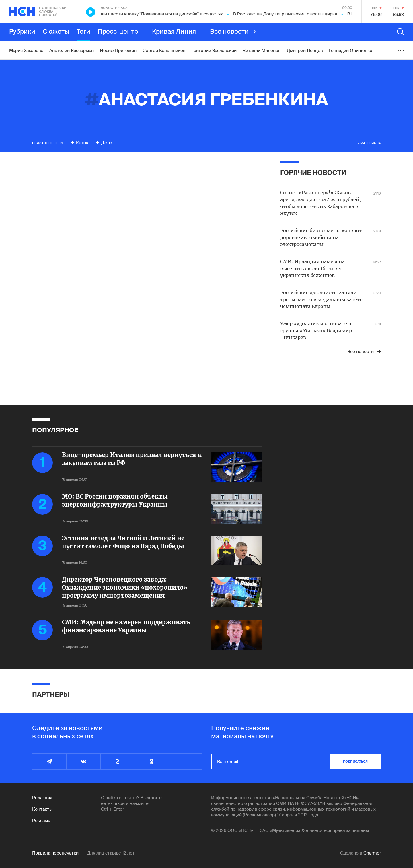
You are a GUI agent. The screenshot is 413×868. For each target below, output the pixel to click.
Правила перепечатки (55, 853)
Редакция (42, 798)
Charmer (372, 853)
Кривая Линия (174, 32)
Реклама (41, 821)
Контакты (42, 809)
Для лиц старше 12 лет (111, 853)
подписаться (355, 762)
